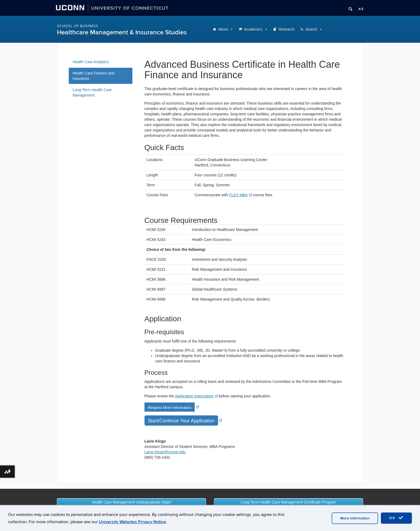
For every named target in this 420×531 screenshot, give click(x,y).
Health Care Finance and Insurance (94, 76)
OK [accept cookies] (396, 518)
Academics (253, 29)
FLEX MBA (240, 195)
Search (311, 29)
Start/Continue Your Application (181, 421)
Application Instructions (196, 396)
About (223, 29)
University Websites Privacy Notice (132, 522)
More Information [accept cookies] (355, 518)
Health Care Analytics (91, 62)
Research (287, 29)
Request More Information (170, 408)
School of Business (78, 26)
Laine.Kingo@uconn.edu (165, 452)
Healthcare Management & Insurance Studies (122, 32)
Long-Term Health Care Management (92, 92)
